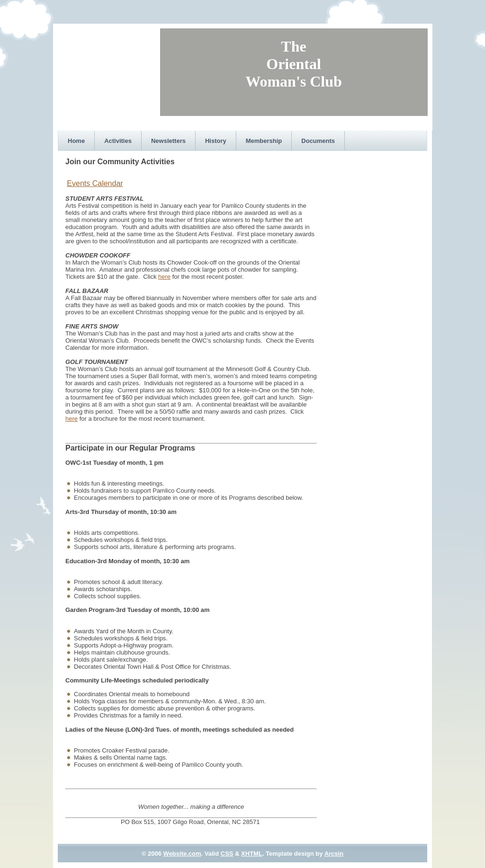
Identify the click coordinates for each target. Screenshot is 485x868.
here (164, 277)
